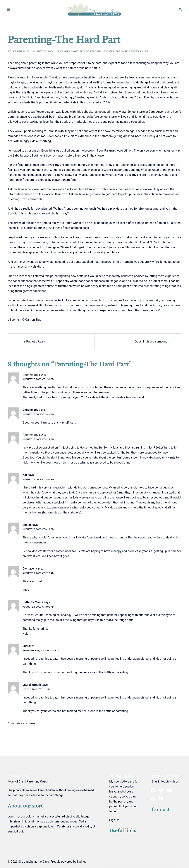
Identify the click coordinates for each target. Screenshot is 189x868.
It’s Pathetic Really (34, 341)
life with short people (73, 51)
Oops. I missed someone (151, 341)
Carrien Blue (20, 51)
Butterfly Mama (33, 602)
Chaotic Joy (30, 410)
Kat (25, 475)
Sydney (81, 862)
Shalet (27, 525)
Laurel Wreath (32, 685)
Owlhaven (29, 569)
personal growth (102, 51)
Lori (25, 646)
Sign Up (114, 820)
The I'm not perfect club (132, 51)
